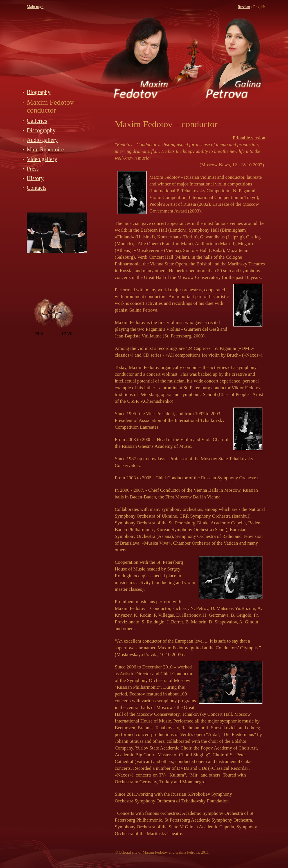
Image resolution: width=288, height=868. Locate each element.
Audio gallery (42, 140)
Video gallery (42, 159)
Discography (41, 130)
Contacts (37, 188)
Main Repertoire (45, 149)
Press (33, 169)
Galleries (37, 121)
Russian (244, 7)
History (35, 178)
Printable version (249, 138)
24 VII (40, 333)
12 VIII (67, 333)
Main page (35, 7)
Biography (39, 92)
